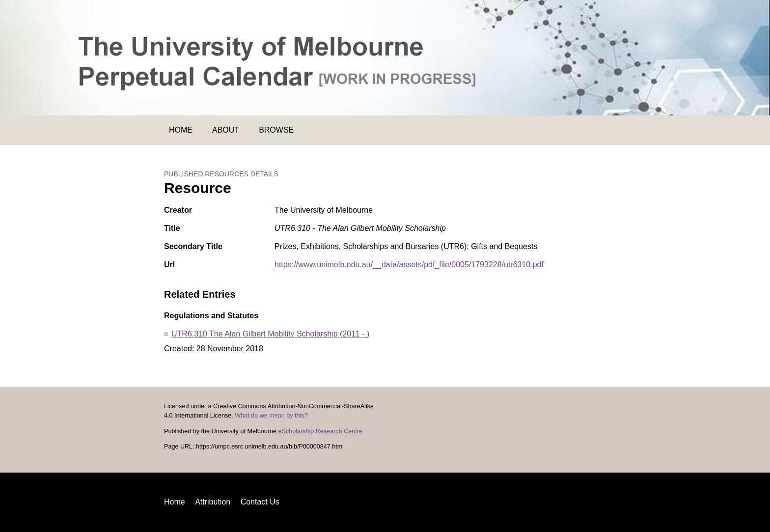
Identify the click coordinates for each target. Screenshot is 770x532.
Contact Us (260, 502)
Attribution (213, 502)
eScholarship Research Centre (320, 431)
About (226, 130)
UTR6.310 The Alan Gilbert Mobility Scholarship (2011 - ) (270, 334)
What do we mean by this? (271, 416)
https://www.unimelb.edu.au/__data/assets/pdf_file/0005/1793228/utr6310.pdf (409, 265)
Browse (276, 130)
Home (181, 130)
